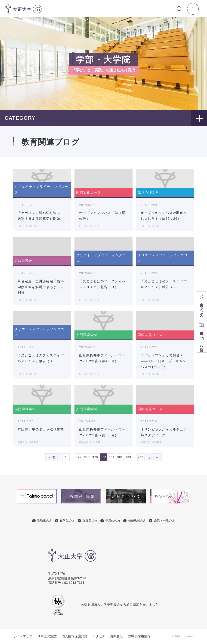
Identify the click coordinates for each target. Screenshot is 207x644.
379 (95, 457)
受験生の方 (42, 521)
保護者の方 (88, 521)
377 (79, 457)
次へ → (154, 457)
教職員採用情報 (139, 636)
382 (120, 457)
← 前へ (53, 457)
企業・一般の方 (162, 521)
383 (128, 457)
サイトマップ (23, 636)
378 (87, 457)
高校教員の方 (135, 521)
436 (141, 457)
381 (112, 457)
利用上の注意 (47, 636)
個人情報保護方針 (74, 636)
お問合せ (117, 636)
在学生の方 (65, 521)
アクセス (99, 636)
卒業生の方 (110, 521)
